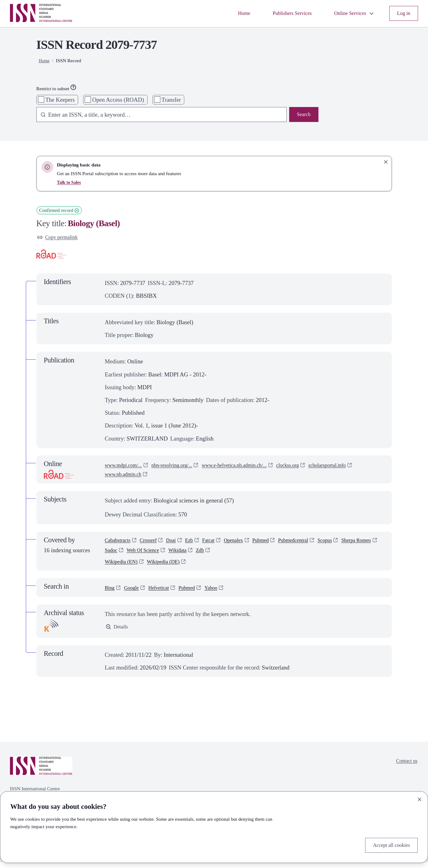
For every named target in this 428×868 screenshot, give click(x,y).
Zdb (254, 554)
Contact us (405, 768)
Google (134, 593)
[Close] (420, 798)
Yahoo (221, 593)
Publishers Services (282, 14)
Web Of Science (191, 554)
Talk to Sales (70, 182)
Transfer (171, 100)
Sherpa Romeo (122, 554)
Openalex (246, 543)
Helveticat (164, 593)
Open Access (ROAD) (118, 100)
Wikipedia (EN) (123, 567)
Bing (111, 593)
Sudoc (156, 554)
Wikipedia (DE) (169, 567)
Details (118, 634)
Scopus (347, 543)
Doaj (178, 543)
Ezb (198, 543)
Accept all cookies (389, 845)
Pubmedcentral (312, 543)
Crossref (154, 543)
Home (230, 14)
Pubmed (276, 543)
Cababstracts (120, 543)
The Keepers (60, 100)
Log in (403, 14)
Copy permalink (60, 238)
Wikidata (229, 554)
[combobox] (158, 115)
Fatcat (219, 543)
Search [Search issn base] (303, 115)
